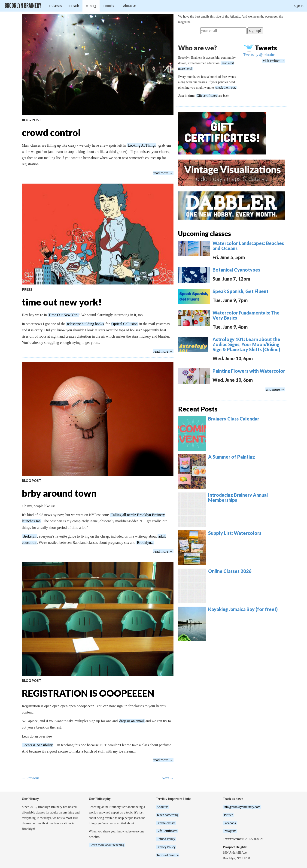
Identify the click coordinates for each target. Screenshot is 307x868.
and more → (275, 389)
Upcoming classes (205, 233)
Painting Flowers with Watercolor (249, 371)
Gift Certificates (167, 831)
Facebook (230, 823)
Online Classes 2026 (230, 571)
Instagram (230, 831)
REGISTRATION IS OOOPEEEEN (88, 693)
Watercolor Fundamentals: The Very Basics (246, 315)
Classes (56, 6)
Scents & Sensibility (38, 745)
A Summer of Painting (231, 457)
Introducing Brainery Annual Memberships (238, 497)
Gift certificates (207, 96)
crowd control (51, 133)
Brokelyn (30, 536)
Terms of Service (168, 855)
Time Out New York (64, 315)
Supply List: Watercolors (235, 533)
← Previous (31, 778)
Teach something (168, 815)
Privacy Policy (166, 847)
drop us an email (132, 721)
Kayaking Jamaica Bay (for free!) (243, 609)
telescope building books (85, 324)
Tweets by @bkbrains (259, 55)
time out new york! (62, 302)
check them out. (226, 88)
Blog (91, 6)
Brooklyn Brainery (23, 6)
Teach (74, 6)
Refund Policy (166, 839)
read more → (163, 173)
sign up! (255, 31)
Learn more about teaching (107, 845)
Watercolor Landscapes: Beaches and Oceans (248, 246)
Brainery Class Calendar (234, 419)
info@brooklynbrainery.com (242, 807)
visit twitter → (274, 61)
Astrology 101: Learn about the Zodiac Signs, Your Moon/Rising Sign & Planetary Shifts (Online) (246, 344)
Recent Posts (198, 409)
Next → (168, 778)
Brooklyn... (145, 543)
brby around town (59, 493)
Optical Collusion (124, 324)
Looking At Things (142, 145)
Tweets (266, 48)
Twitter (228, 815)
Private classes (166, 823)
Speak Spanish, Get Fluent (240, 291)
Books (108, 6)
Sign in (299, 6)
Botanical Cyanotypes (236, 270)
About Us (128, 6)
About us (163, 807)
